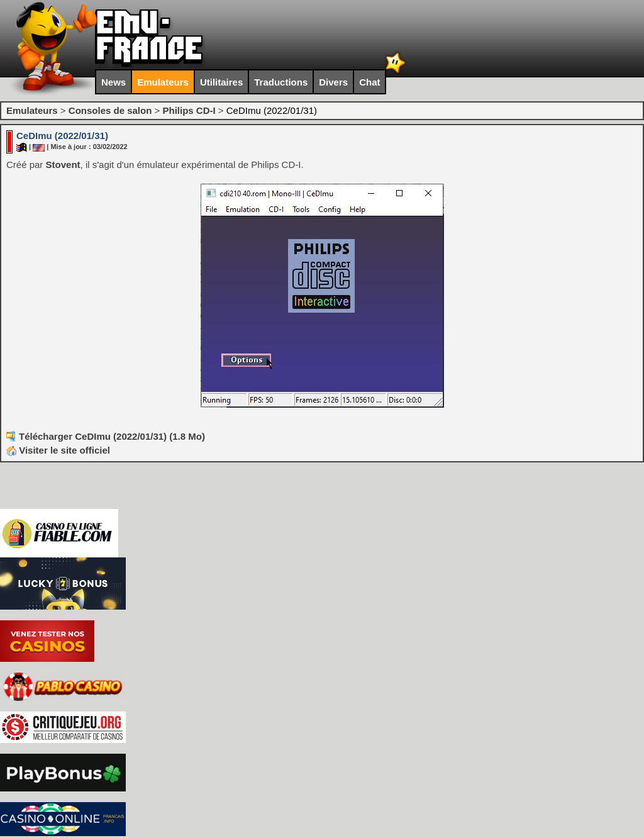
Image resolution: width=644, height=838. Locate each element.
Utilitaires (221, 82)
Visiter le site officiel (58, 450)
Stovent (63, 165)
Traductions (281, 82)
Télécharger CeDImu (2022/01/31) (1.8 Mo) (112, 436)
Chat (369, 82)
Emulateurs (163, 82)
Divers (333, 82)
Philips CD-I (189, 110)
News (114, 82)
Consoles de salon (110, 110)
